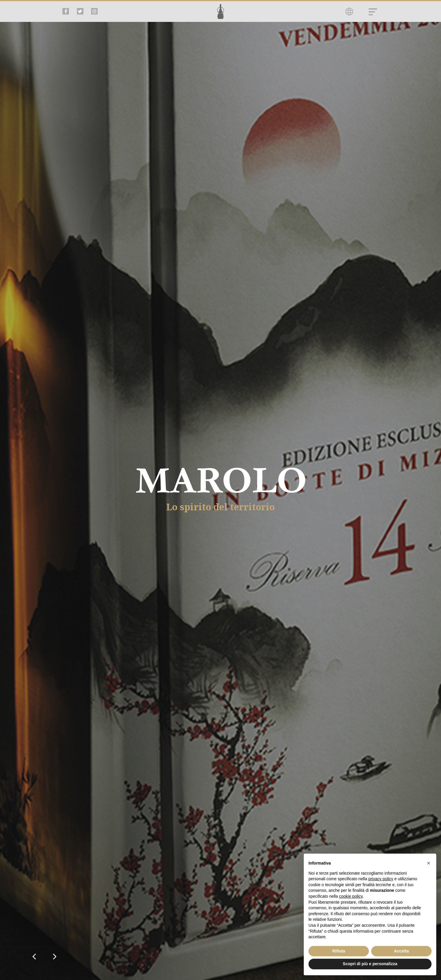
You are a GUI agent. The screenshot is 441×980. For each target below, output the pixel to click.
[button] (429, 863)
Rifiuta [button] (339, 951)
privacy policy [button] (381, 879)
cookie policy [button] (351, 896)
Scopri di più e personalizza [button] (370, 964)
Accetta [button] (402, 951)
